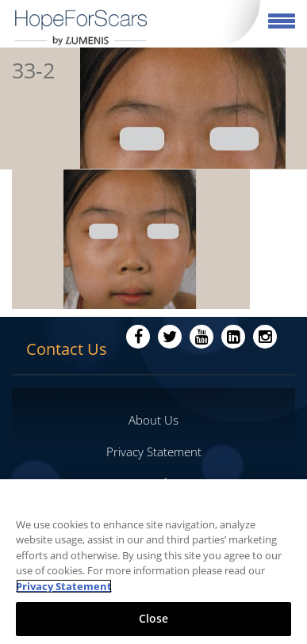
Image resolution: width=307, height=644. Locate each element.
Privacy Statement (154, 452)
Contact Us (67, 349)
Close (154, 618)
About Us (153, 420)
